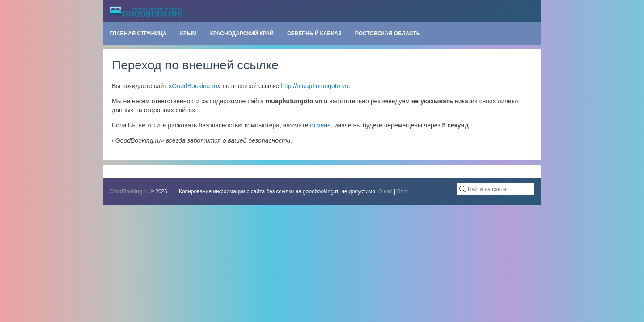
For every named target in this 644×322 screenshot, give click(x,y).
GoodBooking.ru (195, 86)
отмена (320, 125)
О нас (386, 191)
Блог (402, 191)
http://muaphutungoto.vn (315, 86)
